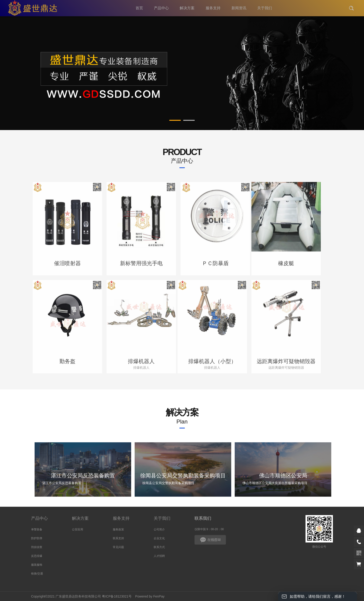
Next (324, 76)
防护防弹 (37, 538)
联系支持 (118, 538)
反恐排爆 (37, 556)
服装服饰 (37, 565)
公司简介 (159, 529)
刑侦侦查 (37, 547)
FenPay (159, 596)
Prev (40, 76)
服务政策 (118, 529)
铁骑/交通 (37, 574)
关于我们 (162, 518)
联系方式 (159, 547)
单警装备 (37, 529)
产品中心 (39, 518)
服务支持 (121, 518)
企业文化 (159, 538)
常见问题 (118, 547)
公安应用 (78, 529)
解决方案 (80, 518)
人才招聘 (159, 556)
